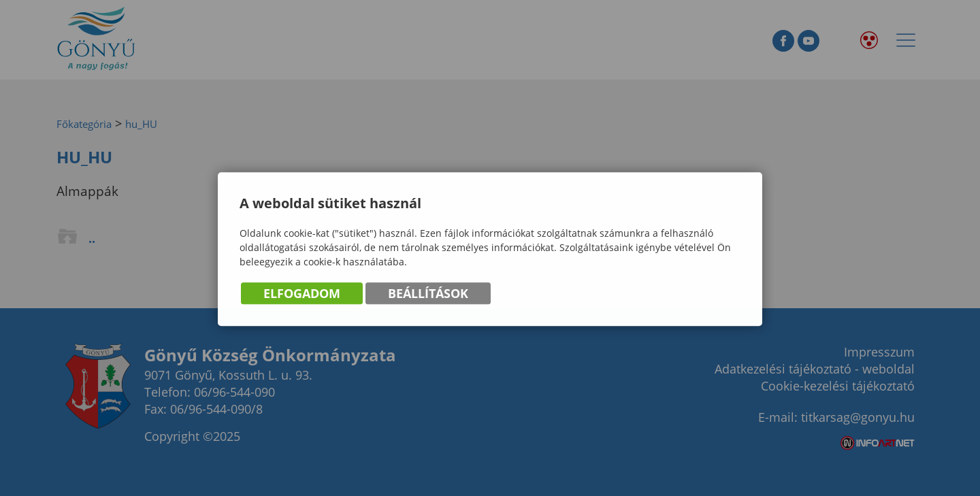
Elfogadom (302, 295)
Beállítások (428, 295)
